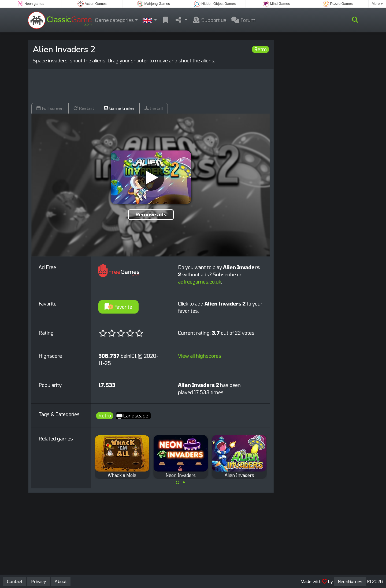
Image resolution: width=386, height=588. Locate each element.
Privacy (39, 581)
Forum (243, 20)
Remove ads (151, 214)
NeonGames (350, 581)
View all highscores (200, 356)
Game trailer (119, 108)
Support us (209, 20)
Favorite (118, 307)
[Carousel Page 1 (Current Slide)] (178, 483)
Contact (15, 581)
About (61, 581)
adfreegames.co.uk (200, 282)
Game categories (114, 20)
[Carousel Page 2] (184, 483)
